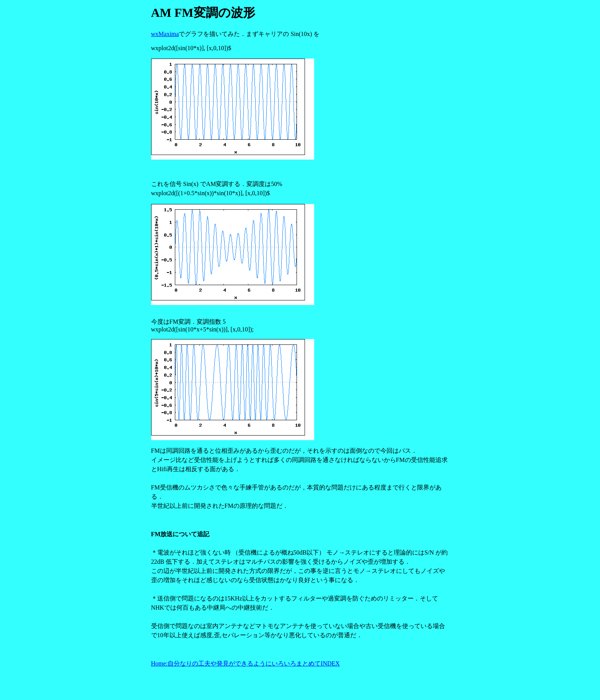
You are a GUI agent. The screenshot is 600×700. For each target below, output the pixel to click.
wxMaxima (165, 34)
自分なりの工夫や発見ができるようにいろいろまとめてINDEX (254, 663)
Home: (160, 663)
